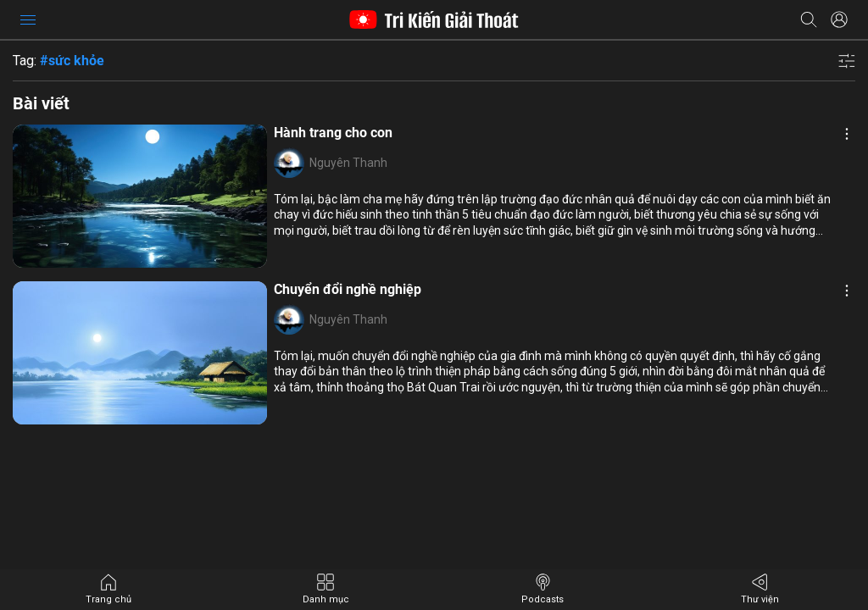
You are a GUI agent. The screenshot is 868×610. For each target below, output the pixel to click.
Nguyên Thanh (348, 163)
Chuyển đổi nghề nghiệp (348, 289)
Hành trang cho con (333, 133)
